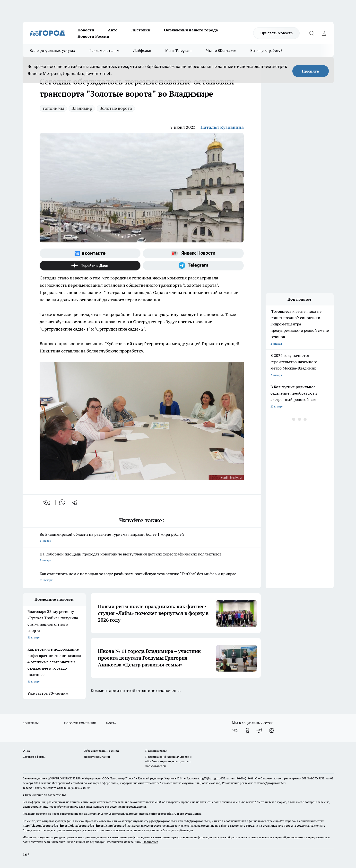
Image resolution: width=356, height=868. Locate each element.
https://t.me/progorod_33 (113, 826)
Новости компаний (97, 757)
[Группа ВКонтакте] (90, 253)
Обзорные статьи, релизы (101, 751)
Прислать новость (276, 33)
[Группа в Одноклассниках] (247, 731)
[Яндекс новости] (193, 253)
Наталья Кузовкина (222, 127)
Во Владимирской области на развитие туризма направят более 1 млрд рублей (142, 538)
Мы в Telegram (178, 51)
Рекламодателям (104, 51)
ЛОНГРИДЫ (31, 723)
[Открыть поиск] (312, 33)
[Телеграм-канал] (193, 266)
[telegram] (76, 503)
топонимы (53, 108)
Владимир (82, 108)
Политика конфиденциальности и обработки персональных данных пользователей (168, 761)
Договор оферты (34, 757)
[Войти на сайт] (324, 33)
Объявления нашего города (191, 30)
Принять (310, 71)
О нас (26, 751)
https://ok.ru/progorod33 (77, 826)
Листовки (141, 30)
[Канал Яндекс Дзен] (90, 266)
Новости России (93, 36)
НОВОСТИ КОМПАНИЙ (80, 723)
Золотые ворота (116, 108)
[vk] (47, 503)
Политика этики (156, 751)
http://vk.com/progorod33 (41, 826)
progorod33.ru (167, 814)
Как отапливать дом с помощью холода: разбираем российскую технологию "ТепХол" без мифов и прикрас (142, 577)
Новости (86, 30)
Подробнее (150, 842)
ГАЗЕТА (111, 723)
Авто (113, 30)
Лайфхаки (142, 51)
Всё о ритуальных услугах (52, 51)
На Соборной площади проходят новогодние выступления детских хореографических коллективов (142, 558)
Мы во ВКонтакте (221, 51)
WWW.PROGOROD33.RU (64, 778)
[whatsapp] (62, 503)
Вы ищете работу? (266, 51)
